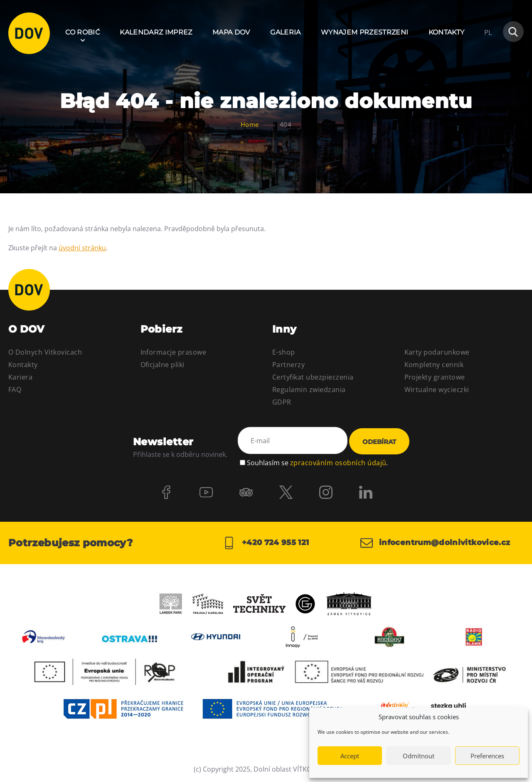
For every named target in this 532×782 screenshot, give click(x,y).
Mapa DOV (231, 32)
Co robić (83, 32)
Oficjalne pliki (163, 365)
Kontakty (447, 32)
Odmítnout (419, 756)
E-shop (284, 352)
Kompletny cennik (434, 365)
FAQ (15, 390)
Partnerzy (288, 365)
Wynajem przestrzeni (365, 32)
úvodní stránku (82, 248)
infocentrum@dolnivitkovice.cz (435, 543)
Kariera (20, 377)
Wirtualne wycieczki (437, 390)
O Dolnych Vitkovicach (45, 352)
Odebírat (379, 442)
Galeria (285, 32)
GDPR (282, 402)
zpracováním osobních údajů (338, 463)
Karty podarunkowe (437, 352)
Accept (350, 756)
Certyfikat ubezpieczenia (313, 377)
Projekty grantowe (435, 377)
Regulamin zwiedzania (309, 390)
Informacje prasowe (174, 352)
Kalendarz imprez (156, 32)
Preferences (487, 756)
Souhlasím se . (317, 463)
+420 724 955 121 (266, 543)
